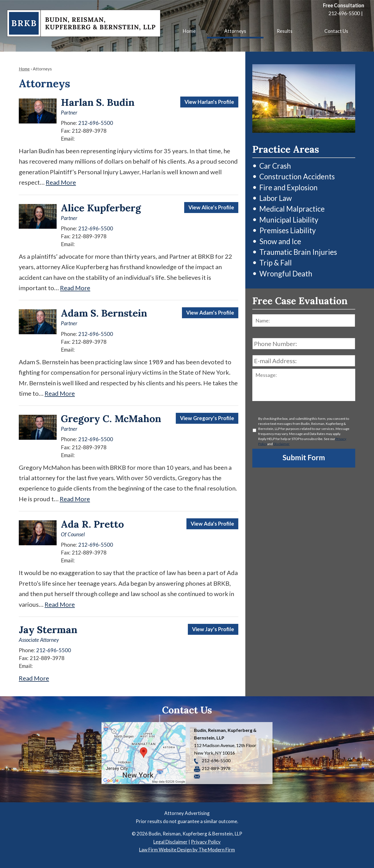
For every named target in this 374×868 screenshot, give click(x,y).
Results (285, 31)
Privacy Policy (206, 842)
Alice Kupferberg (101, 208)
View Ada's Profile (212, 524)
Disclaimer (281, 444)
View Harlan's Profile (209, 102)
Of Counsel (73, 534)
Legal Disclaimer (170, 842)
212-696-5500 (344, 13)
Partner (69, 113)
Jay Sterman (48, 630)
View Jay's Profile (213, 629)
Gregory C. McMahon (111, 419)
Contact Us (336, 31)
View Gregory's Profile (207, 418)
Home (189, 31)
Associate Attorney (39, 640)
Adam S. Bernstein (104, 313)
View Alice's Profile (211, 207)
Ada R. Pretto (92, 524)
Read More (61, 182)
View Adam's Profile (210, 313)
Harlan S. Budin (98, 102)
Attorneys (235, 31)
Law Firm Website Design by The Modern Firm (187, 850)
